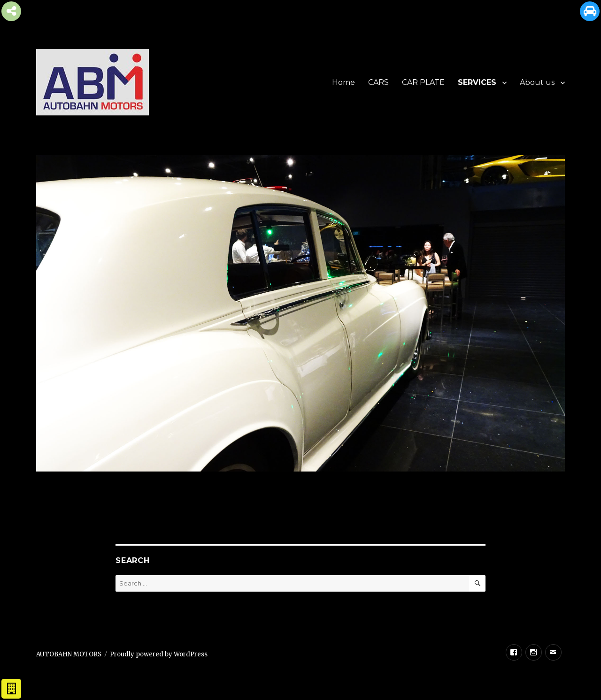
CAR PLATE (423, 82)
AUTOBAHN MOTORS (69, 654)
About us (537, 82)
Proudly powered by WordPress (159, 654)
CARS (378, 82)
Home (343, 82)
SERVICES (477, 82)
